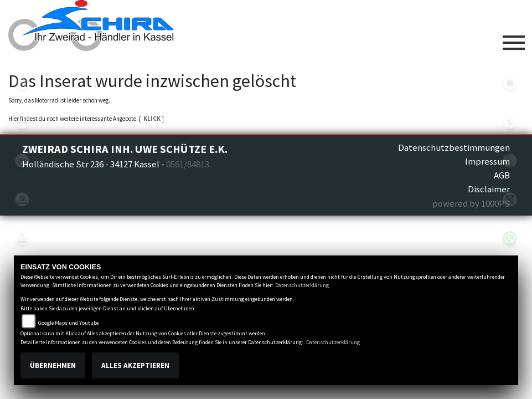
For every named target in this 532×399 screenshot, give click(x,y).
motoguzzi (22, 161)
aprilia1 (22, 122)
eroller (22, 83)
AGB (502, 175)
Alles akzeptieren (135, 365)
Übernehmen (53, 365)
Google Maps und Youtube (68, 323)
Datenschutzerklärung (302, 285)
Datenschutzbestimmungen (454, 147)
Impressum (487, 161)
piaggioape (22, 238)
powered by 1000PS (471, 203)
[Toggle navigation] (514, 38)
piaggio (22, 199)
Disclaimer (489, 189)
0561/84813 (188, 164)
